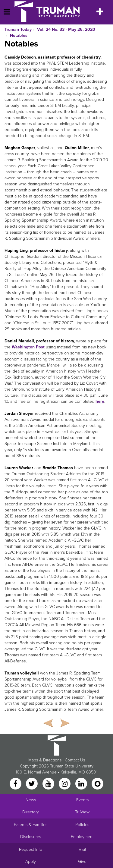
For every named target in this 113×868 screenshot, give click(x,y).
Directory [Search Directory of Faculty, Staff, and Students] (31, 812)
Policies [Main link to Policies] (82, 825)
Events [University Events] (82, 800)
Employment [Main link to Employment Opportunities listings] (82, 837)
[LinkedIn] (82, 784)
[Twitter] (33, 784)
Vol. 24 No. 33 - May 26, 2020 (66, 29)
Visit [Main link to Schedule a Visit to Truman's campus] (82, 849)
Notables (19, 35)
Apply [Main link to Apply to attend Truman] (31, 862)
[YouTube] (49, 784)
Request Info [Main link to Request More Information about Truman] (31, 849)
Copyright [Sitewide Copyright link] (29, 766)
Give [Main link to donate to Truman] (82, 862)
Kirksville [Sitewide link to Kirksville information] (68, 772)
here (100, 401)
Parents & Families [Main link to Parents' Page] (31, 825)
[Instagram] (65, 784)
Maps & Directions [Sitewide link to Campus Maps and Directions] (45, 760)
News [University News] (31, 800)
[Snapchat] (97, 784)
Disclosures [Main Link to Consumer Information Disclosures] (31, 837)
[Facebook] (16, 784)
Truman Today (18, 29)
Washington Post (28, 347)
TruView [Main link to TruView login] (82, 812)
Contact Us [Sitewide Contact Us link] (75, 760)
